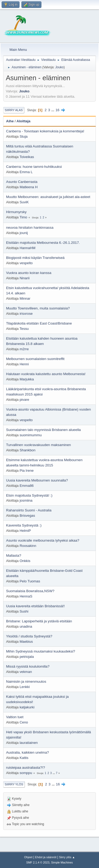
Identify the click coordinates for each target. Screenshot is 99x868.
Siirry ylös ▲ (67, 857)
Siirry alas (14, 110)
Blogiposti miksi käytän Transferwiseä (35, 258)
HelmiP (25, 531)
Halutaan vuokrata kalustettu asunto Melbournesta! (46, 374)
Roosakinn (28, 546)
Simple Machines (62, 862)
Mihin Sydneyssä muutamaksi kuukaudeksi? (41, 651)
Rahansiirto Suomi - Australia (29, 510)
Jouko (59, 67)
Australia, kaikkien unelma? (27, 752)
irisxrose (26, 314)
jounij (24, 233)
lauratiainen (29, 743)
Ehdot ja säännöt (46, 857)
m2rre (24, 349)
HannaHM (27, 248)
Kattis (24, 758)
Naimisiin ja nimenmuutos (26, 682)
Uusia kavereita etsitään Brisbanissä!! (35, 606)
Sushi (24, 611)
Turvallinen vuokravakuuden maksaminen (38, 445)
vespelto (26, 263)
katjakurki (27, 707)
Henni (24, 364)
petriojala (27, 657)
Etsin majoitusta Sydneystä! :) (29, 495)
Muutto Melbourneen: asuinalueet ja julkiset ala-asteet (48, 197)
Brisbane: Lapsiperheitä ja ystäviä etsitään (39, 621)
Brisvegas (27, 516)
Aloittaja (24, 121)
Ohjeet (28, 857)
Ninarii (25, 278)
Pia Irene (27, 471)
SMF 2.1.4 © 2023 (38, 862)
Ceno (24, 722)
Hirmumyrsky (16, 212)
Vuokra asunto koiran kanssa (29, 273)
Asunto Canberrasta (22, 182)
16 (57, 110)
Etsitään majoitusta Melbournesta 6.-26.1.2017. (43, 243)
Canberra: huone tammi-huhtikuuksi (34, 167)
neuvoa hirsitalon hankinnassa (30, 228)
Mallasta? (14, 556)
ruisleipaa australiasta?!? (25, 768)
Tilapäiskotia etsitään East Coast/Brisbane (39, 323)
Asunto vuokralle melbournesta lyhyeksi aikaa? (43, 540)
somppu (26, 773)
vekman (26, 672)
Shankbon (27, 450)
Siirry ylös (14, 784)
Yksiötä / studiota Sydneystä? (29, 636)
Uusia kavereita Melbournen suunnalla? (37, 480)
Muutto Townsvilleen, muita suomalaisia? (38, 308)
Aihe (10, 121)
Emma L (26, 172)
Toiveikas (27, 157)
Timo (23, 217)
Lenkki (25, 687)
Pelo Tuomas (30, 581)
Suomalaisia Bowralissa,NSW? (30, 591)
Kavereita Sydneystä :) (24, 525)
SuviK (24, 202)
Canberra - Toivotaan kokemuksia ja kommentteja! (45, 131)
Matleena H (29, 187)
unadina (26, 626)
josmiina (26, 500)
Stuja (23, 136)
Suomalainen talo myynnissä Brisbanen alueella (43, 430)
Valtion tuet (15, 717)
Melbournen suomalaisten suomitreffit (35, 359)
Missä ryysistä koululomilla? (28, 666)
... (53, 110)
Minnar (25, 298)
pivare (24, 400)
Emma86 (27, 486)
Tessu (24, 329)
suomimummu (31, 435)
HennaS (26, 596)
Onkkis (25, 561)
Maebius (26, 642)
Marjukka (27, 379)
